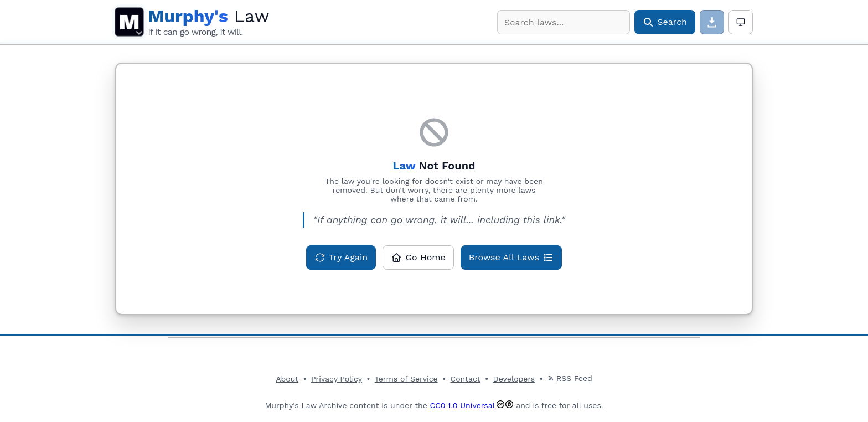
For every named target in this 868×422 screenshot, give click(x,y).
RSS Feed (570, 378)
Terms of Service (406, 379)
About (287, 379)
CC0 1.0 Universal (463, 405)
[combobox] (564, 22)
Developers (514, 379)
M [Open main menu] (130, 22)
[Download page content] (712, 22)
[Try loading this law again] (341, 258)
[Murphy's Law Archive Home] (208, 22)
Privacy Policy (337, 379)
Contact (466, 379)
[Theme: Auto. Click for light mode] (741, 22)
